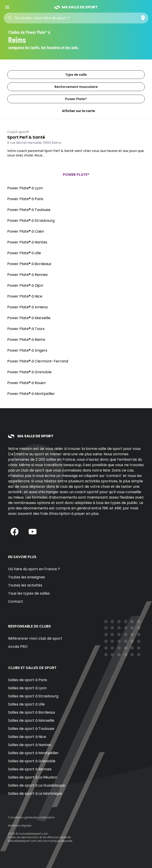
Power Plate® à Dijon (25, 285)
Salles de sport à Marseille (31, 720)
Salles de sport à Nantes (30, 745)
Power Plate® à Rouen (26, 383)
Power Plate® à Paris (25, 199)
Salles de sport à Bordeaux (32, 712)
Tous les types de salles (29, 593)
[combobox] (47, 18)
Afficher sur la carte (76, 111)
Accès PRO (18, 647)
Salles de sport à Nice (27, 737)
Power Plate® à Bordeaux (29, 264)
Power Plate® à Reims (26, 340)
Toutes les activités (25, 585)
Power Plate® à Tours (26, 329)
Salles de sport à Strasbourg (33, 696)
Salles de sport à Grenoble (32, 761)
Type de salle (76, 75)
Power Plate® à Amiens (27, 307)
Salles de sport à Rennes (30, 769)
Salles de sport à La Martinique (35, 794)
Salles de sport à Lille (26, 704)
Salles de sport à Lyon (27, 688)
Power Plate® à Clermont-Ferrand (38, 361)
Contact (16, 601)
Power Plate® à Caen (26, 231)
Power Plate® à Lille (24, 253)
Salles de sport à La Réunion (33, 777)
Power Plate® (76, 99)
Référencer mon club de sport (35, 638)
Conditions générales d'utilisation (31, 817)
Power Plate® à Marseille (29, 318)
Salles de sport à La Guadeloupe (37, 785)
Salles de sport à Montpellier (33, 753)
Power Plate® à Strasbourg (31, 221)
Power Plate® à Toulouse (29, 210)
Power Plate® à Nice (25, 296)
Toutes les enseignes (27, 577)
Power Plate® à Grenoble (29, 372)
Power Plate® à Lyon (25, 188)
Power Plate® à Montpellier (31, 394)
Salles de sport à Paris (28, 680)
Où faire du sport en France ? (34, 569)
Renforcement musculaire (76, 87)
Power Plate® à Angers (27, 350)
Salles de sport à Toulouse (31, 729)
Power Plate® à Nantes (27, 242)
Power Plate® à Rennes (27, 275)
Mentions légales (20, 826)
